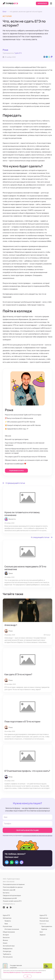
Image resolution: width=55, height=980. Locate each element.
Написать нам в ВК (9, 890)
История (6, 935)
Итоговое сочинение (12, 929)
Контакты (6, 893)
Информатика (8, 949)
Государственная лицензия (16, 966)
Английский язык (9, 946)
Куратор (44, 929)
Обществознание (9, 932)
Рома (5, 50)
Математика (7, 918)
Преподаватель (47, 926)
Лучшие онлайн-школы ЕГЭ (12, 901)
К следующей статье (42, 537)
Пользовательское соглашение (14, 884)
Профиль (8, 921)
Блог (5, 12)
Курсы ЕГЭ (6, 915)
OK (27, 976)
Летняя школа (8, 957)
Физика (5, 940)
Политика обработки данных (13, 887)
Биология (6, 937)
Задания (43, 935)
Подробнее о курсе (16, 471)
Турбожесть (7, 954)
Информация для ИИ (10, 898)
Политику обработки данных (12, 972)
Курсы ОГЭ (43, 915)
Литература (7, 951)
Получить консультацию (27, 830)
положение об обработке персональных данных (38, 835)
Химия (5, 943)
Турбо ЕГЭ (18, 53)
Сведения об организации (12, 895)
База (6, 924)
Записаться (42, 3)
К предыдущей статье (14, 483)
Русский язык (7, 926)
